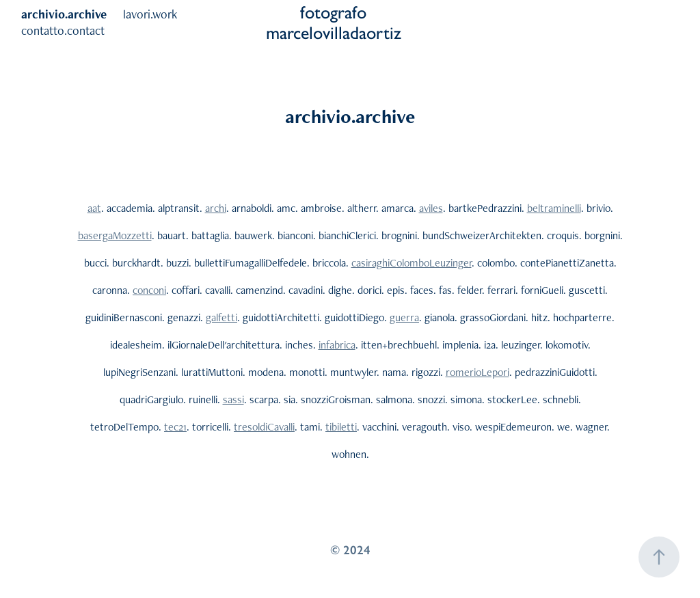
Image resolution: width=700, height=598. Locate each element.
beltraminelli (554, 208)
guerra (404, 317)
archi (216, 208)
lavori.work (150, 14)
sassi (233, 399)
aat (94, 208)
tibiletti (341, 427)
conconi (149, 290)
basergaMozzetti (115, 235)
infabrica (337, 345)
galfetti (221, 317)
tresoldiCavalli (264, 427)
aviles (431, 208)
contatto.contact (63, 30)
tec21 (175, 427)
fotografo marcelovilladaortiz (334, 23)
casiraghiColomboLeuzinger (412, 263)
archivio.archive (64, 14)
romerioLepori (477, 372)
